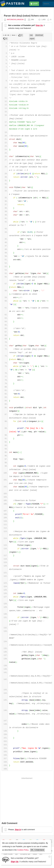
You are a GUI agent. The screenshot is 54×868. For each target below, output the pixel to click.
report (32, 39)
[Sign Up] (6, 860)
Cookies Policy (23, 850)
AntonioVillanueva (15, 19)
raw (31, 35)
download (39, 35)
